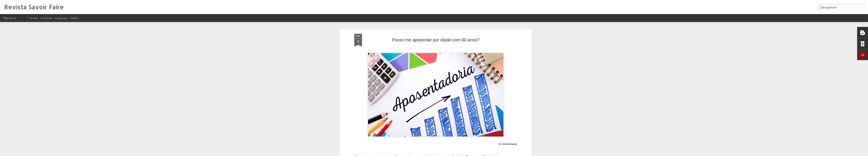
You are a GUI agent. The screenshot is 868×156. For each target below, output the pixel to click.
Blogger (473, 153)
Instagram (61, 18)
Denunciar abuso (488, 153)
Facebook (46, 18)
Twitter (74, 18)
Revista (34, 18)
